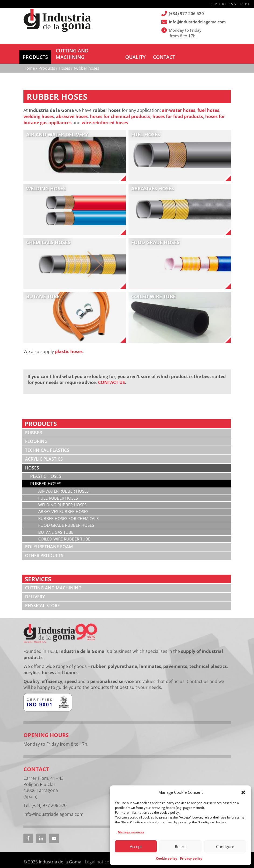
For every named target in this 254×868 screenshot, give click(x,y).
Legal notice (97, 855)
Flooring (36, 435)
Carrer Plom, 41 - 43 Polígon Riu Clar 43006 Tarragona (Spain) (44, 781)
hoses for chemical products (120, 110)
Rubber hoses (46, 477)
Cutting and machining (53, 581)
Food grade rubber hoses (66, 519)
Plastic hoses (46, 470)
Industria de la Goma (57, 21)
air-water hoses (179, 104)
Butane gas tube (56, 526)
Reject (180, 846)
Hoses (32, 461)
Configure (225, 846)
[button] (243, 792)
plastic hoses (69, 345)
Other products (44, 549)
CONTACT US (112, 376)
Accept (136, 846)
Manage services (131, 832)
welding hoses (39, 110)
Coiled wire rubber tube (64, 532)
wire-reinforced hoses (105, 116)
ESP (214, 4)
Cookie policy (167, 858)
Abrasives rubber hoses (63, 505)
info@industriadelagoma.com (198, 22)
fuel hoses (208, 104)
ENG (232, 4)
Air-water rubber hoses (63, 485)
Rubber (34, 426)
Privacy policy (191, 858)
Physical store (42, 599)
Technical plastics (47, 444)
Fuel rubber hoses (58, 492)
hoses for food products (178, 110)
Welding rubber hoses (62, 498)
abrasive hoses (72, 110)
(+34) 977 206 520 (187, 13)
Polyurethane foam (49, 540)
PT (247, 4)
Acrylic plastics (44, 453)
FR (241, 4)
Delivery (35, 590)
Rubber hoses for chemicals (68, 512)
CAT (223, 4)
